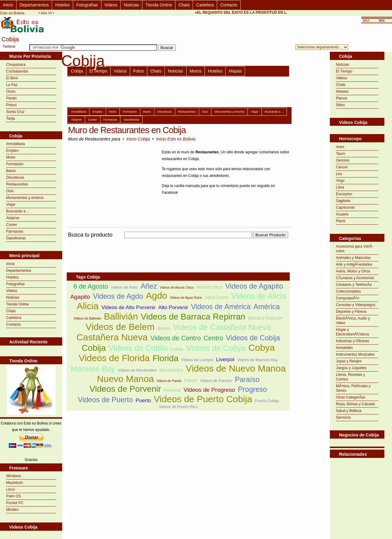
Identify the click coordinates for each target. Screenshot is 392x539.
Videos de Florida (114, 358)
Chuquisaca (16, 65)
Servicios (343, 417)
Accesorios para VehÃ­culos (355, 249)
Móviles (12, 510)
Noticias (131, 5)
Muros (196, 71)
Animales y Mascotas (353, 258)
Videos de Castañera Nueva (222, 327)
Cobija (77, 71)
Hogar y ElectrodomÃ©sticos (352, 332)
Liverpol (225, 359)
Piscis (341, 221)
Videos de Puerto (105, 400)
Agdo (156, 296)
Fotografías (87, 5)
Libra (340, 187)
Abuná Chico (209, 287)
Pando (11, 98)
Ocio (10, 191)
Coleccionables (348, 291)
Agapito (80, 297)
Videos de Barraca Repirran (193, 317)
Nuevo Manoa (126, 379)
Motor (11, 157)
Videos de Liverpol (197, 360)
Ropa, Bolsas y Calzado (356, 404)
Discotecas (15, 178)
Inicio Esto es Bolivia (176, 139)
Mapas (235, 71)
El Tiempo (344, 71)
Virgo (340, 181)
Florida (166, 358)
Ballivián (121, 316)
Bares (11, 171)
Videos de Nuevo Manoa (236, 368)
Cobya (262, 348)
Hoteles (62, 5)
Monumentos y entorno (25, 198)
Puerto (143, 401)
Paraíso (247, 380)
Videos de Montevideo (137, 370)
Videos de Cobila (138, 348)
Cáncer (342, 167)
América (266, 307)
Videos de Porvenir (125, 389)
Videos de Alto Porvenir (128, 307)
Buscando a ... (18, 211)
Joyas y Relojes (349, 361)
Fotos (139, 71)
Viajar (11, 204)
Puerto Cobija (267, 401)
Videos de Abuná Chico (177, 287)
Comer (12, 225)
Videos (111, 5)
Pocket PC (15, 503)
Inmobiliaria (15, 144)
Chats (184, 5)
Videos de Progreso (209, 390)
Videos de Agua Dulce (186, 298)
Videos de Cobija (253, 338)
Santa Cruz (15, 112)
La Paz (12, 85)
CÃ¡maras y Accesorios (355, 278)
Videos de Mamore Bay (257, 360)
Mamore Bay (93, 369)
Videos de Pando (169, 381)
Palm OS (13, 496)
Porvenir (172, 390)
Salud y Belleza (349, 411)
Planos (342, 98)
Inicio (8, 5)
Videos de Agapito (254, 286)
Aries (340, 147)
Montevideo (171, 370)
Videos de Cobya (216, 348)
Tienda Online (159, 5)
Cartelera (205, 5)
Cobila (177, 349)
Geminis (343, 160)
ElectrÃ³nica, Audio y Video (353, 321)
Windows (14, 476)
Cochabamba (17, 71)
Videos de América (221, 307)
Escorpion (344, 194)
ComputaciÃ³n (348, 298)
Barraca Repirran (266, 318)
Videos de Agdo (118, 296)
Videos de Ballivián (87, 318)
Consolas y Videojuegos (356, 305)
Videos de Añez (124, 287)
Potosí (11, 105)
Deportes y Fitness (351, 312)
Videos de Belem (120, 327)
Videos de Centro (175, 338)
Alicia (88, 306)
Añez (149, 286)
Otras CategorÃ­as (351, 397)
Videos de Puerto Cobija (203, 399)
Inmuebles (344, 348)
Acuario (342, 214)
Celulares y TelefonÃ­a (354, 285)
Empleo (12, 151)
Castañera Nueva (112, 337)
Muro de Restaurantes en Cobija (127, 130)
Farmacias (15, 231)
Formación (15, 164)
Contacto (229, 5)
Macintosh (15, 483)
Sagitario (343, 201)
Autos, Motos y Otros (353, 271)
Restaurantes (17, 184)
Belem (164, 328)
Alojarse (13, 218)
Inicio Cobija (138, 139)
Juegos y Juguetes (351, 368)
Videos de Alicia (259, 296)
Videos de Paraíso (216, 381)
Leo (339, 174)
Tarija (11, 118)
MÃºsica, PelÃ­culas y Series (353, 388)
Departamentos (34, 5)
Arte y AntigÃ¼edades (354, 264)
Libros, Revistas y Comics (351, 377)
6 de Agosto (91, 286)
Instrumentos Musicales (355, 354)
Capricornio (345, 208)
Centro (213, 338)
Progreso (253, 389)
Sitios (340, 105)
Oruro (11, 92)
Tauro (341, 154)
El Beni (12, 78)
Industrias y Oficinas (352, 341)
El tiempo (98, 71)
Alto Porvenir (173, 307)
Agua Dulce (217, 297)
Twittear (9, 47)
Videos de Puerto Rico (178, 407)
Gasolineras (16, 238)
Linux (11, 489)
